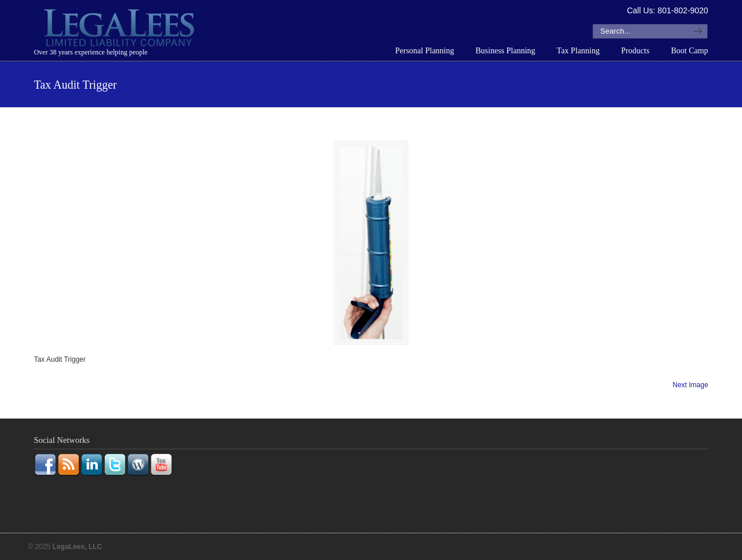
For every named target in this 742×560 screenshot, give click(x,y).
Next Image (690, 385)
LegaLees (121, 30)
